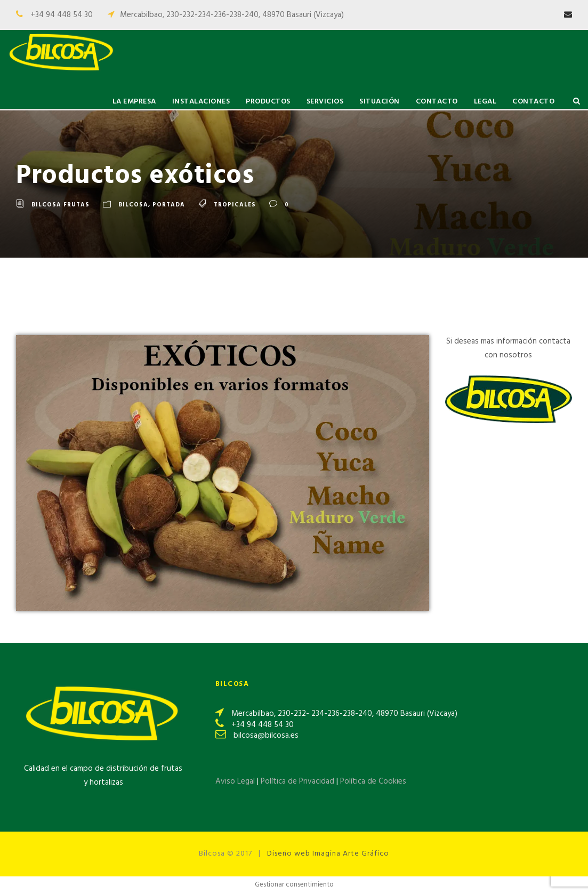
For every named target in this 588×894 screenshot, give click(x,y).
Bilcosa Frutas (61, 205)
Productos (268, 102)
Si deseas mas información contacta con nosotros (508, 348)
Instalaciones (201, 102)
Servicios (325, 102)
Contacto (437, 102)
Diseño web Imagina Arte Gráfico (328, 854)
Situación (380, 102)
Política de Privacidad (299, 781)
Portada (169, 205)
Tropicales (235, 205)
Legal (485, 102)
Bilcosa (133, 205)
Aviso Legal (235, 781)
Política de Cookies (373, 781)
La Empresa (134, 102)
